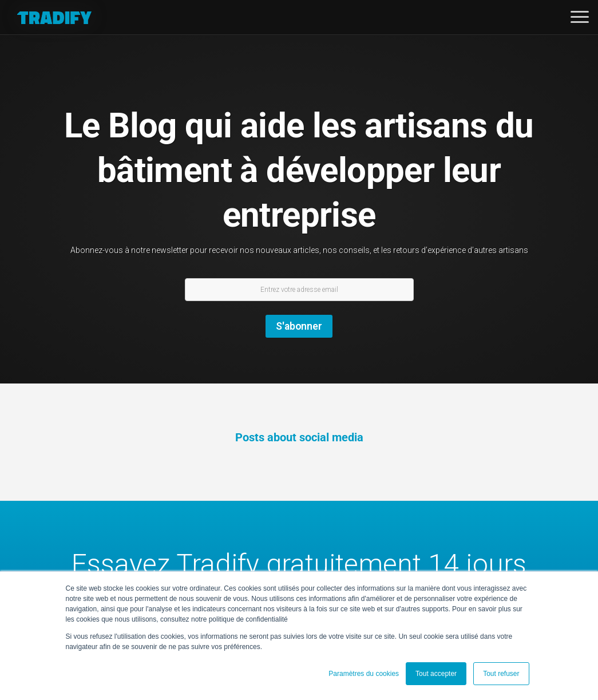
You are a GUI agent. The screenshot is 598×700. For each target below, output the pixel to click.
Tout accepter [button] (436, 674)
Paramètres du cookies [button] (364, 674)
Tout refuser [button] (501, 674)
